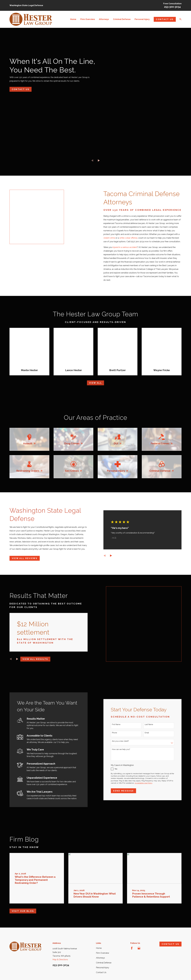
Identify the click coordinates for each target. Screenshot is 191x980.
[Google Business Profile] (139, 943)
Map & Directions (60, 954)
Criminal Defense (104, 957)
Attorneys (100, 952)
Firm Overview (103, 948)
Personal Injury (103, 962)
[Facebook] (132, 943)
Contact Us (165, 19)
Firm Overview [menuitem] (88, 19)
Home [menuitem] (73, 19)
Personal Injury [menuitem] (142, 19)
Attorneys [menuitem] (104, 19)
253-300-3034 (172, 7)
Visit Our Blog (23, 906)
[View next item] (99, 160)
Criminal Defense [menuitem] (122, 19)
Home (99, 943)
